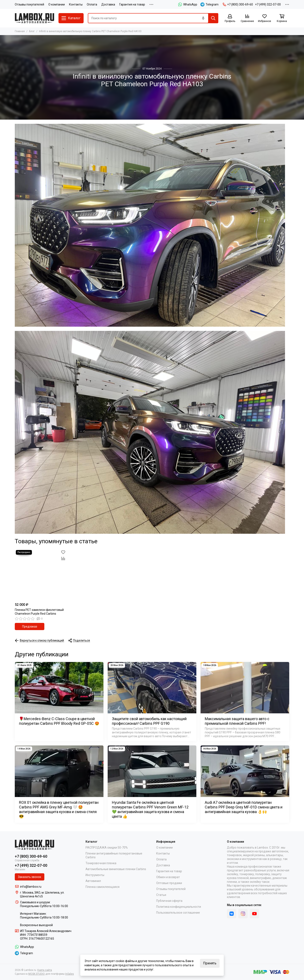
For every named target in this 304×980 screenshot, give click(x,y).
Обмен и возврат (168, 877)
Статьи (161, 895)
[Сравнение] (247, 18)
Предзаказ (30, 626)
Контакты (76, 4)
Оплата (92, 4)
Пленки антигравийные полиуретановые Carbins (114, 855)
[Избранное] (265, 18)
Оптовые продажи (169, 883)
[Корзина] (282, 18)
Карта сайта (45, 970)
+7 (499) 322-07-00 (268, 4)
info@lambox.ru (31, 887)
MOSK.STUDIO (37, 974)
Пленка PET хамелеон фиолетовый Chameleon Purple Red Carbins (39, 612)
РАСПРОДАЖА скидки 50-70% (107, 848)
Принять (210, 963)
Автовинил (93, 881)
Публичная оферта (169, 901)
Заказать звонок (30, 877)
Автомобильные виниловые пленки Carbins (116, 869)
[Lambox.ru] (35, 18)
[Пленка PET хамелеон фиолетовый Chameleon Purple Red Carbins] (41, 575)
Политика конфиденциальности (179, 907)
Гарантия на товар (132, 4)
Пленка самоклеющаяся (102, 887)
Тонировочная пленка (101, 863)
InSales (70, 974)
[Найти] (213, 18)
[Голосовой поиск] (203, 18)
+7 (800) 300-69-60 (238, 4)
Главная (20, 31)
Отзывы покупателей (29, 4)
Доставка (108, 4)
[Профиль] (230, 18)
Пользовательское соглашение (178, 913)
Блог (32, 31)
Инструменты (95, 875)
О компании (57, 4)
